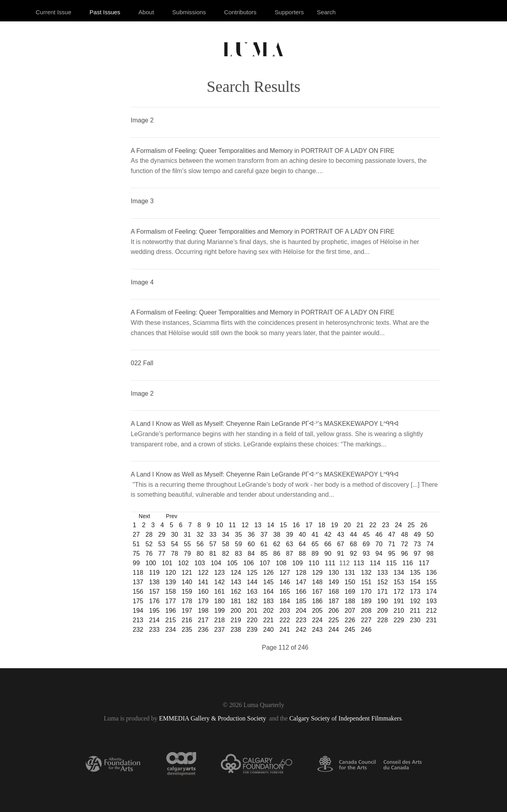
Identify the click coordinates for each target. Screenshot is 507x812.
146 (285, 582)
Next (144, 516)
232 (138, 630)
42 (328, 535)
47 (392, 535)
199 (220, 611)
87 (290, 554)
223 (301, 620)
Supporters (289, 12)
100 (151, 563)
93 (366, 554)
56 (200, 544)
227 (366, 620)
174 (432, 592)
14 (271, 525)
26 (424, 525)
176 (154, 601)
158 (171, 592)
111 (330, 563)
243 (317, 630)
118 (138, 573)
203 (285, 611)
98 (430, 554)
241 (285, 630)
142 (220, 582)
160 (203, 592)
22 (373, 525)
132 (366, 573)
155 (432, 582)
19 (335, 525)
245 (350, 630)
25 (411, 525)
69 (366, 544)
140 (187, 582)
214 (154, 620)
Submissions (189, 12)
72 (404, 544)
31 (187, 535)
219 (236, 620)
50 (430, 535)
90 (328, 554)
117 (424, 563)
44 (353, 535)
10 (219, 525)
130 (334, 573)
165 (285, 592)
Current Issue (53, 12)
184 (285, 601)
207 (350, 611)
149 (334, 582)
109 (298, 563)
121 (187, 573)
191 (399, 601)
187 (334, 601)
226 (350, 620)
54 (175, 544)
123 (220, 573)
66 (328, 544)
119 (154, 573)
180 (220, 601)
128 (301, 573)
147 (301, 582)
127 (285, 573)
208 (366, 611)
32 (200, 535)
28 (149, 535)
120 (171, 573)
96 (404, 554)
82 (226, 554)
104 (216, 563)
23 (386, 525)
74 (430, 544)
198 (203, 611)
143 (236, 582)
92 (353, 554)
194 (138, 611)
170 (366, 592)
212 (432, 611)
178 (187, 601)
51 (136, 544)
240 (268, 630)
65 (315, 544)
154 (415, 582)
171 (382, 592)
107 (265, 563)
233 (154, 630)
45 (366, 535)
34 (226, 535)
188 (350, 601)
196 (171, 611)
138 (154, 582)
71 (392, 544)
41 (315, 535)
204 (301, 611)
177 (171, 601)
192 (415, 601)
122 (203, 573)
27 (136, 535)
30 (175, 535)
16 (296, 525)
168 (334, 592)
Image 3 (142, 201)
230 (415, 620)
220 (252, 620)
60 (251, 544)
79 (187, 554)
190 (382, 601)
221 (268, 620)
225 (334, 620)
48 (404, 535)
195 (154, 611)
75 (136, 554)
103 (200, 563)
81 (213, 554)
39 (290, 535)
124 (236, 573)
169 (350, 592)
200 (236, 611)
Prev (172, 516)
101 (167, 563)
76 (149, 554)
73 (417, 544)
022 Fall (142, 363)
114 (375, 563)
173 (415, 592)
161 (220, 592)
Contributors (240, 12)
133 (382, 573)
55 (187, 544)
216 (187, 620)
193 (432, 601)
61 (264, 544)
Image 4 (142, 282)
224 (317, 620)
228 (382, 620)
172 (399, 592)
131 (350, 573)
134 (399, 573)
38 (277, 535)
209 (382, 611)
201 (252, 611)
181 (236, 601)
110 (314, 563)
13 (258, 525)
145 (268, 582)
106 (249, 563)
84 (251, 554)
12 (245, 525)
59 (238, 544)
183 (268, 601)
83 (238, 554)
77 (162, 554)
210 (399, 611)
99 (136, 563)
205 (317, 611)
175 (138, 601)
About (146, 12)
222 (285, 620)
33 (213, 535)
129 (317, 573)
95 (392, 554)
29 (162, 535)
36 (251, 535)
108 (281, 563)
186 (317, 601)
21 (360, 525)
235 (187, 630)
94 (379, 554)
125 (252, 573)
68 (353, 544)
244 (334, 630)
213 (138, 620)
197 (187, 611)
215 (171, 620)
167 (317, 592)
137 (138, 582)
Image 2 (142, 120)
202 (268, 611)
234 (171, 630)
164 (268, 592)
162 (236, 592)
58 (226, 544)
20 (347, 525)
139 (171, 582)
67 (341, 544)
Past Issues (105, 12)
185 (301, 601)
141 (203, 582)
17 (309, 525)
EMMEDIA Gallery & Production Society (213, 718)
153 (399, 582)
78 (175, 554)
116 (408, 563)
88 (302, 554)
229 (399, 620)
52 (149, 544)
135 (415, 573)
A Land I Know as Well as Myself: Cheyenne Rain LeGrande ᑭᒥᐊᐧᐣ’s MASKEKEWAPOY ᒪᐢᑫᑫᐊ (265, 424)
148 (317, 582)
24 (398, 525)
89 (315, 554)
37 (264, 535)
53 (162, 544)
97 (417, 554)
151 (366, 582)
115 (392, 563)
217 (203, 620)
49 (417, 535)
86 (277, 554)
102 (184, 563)
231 (432, 620)
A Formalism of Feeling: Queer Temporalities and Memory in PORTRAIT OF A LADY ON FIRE (263, 151)
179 (203, 601)
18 (322, 525)
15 (284, 525)
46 (379, 535)
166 (301, 592)
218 (220, 620)
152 (382, 582)
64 (302, 544)
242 (301, 630)
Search (326, 12)
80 (200, 554)
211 (415, 611)
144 (252, 582)
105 (232, 563)
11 (233, 525)
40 (302, 535)
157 (154, 592)
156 (138, 592)
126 (268, 573)
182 (252, 601)
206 (334, 611)
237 (220, 630)
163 (252, 592)
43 (341, 535)
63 (290, 544)
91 (341, 554)
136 (432, 573)
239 (252, 630)
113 (359, 563)
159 (187, 592)
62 (277, 544)
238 (236, 630)
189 (366, 601)
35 (238, 535)
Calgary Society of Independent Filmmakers (345, 718)
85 (264, 554)
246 (366, 630)
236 (203, 630)
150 (350, 582)
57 (213, 544)
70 (379, 544)
